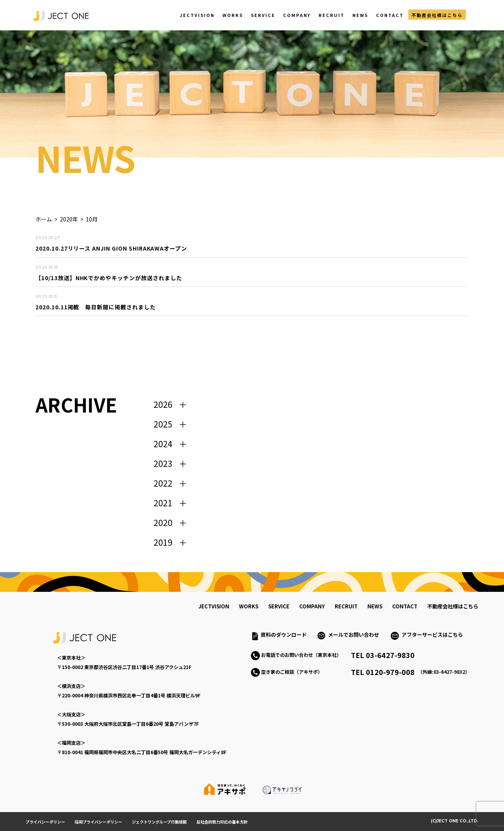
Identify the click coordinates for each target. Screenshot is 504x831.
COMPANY (297, 15)
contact (405, 606)
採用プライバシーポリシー (98, 822)
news (375, 606)
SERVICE (263, 15)
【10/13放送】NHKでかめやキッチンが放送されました (109, 278)
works (249, 606)
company (312, 606)
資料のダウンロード (284, 635)
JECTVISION (197, 15)
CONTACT (390, 15)
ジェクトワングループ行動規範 (159, 822)
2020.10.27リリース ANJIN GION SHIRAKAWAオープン (111, 248)
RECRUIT (332, 15)
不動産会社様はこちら (437, 15)
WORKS (233, 15)
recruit (346, 606)
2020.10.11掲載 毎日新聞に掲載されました (96, 307)
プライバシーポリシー (45, 822)
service (279, 606)
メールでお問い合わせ (356, 635)
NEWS (360, 15)
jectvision (214, 606)
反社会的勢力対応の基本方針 (222, 822)
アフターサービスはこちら (432, 635)
